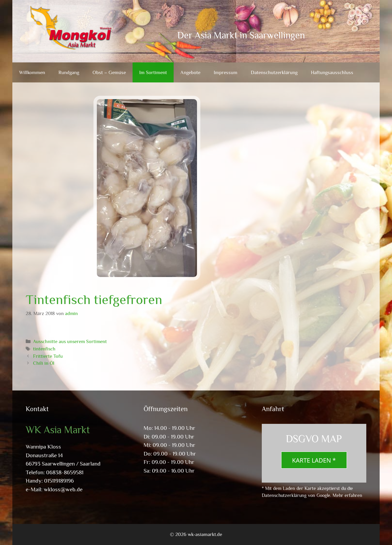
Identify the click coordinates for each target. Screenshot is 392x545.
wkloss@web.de (63, 489)
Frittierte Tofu (48, 356)
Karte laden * (314, 460)
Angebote (190, 72)
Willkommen (32, 72)
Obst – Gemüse (109, 72)
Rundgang (69, 72)
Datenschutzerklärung (274, 72)
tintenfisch (44, 349)
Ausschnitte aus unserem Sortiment (70, 341)
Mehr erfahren (347, 495)
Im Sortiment (153, 72)
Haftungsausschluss (332, 72)
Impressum (226, 72)
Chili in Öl (44, 363)
